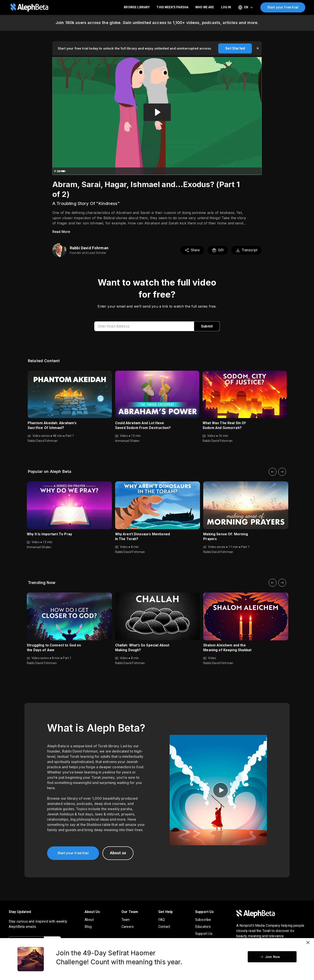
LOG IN (226, 7)
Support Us (204, 934)
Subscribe (203, 920)
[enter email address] (146, 326)
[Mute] (240, 171)
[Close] (308, 942)
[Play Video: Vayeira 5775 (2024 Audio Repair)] (157, 112)
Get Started (235, 48)
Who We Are (205, 7)
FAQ (161, 920)
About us (118, 853)
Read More (61, 232)
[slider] (148, 171)
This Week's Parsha (172, 7)
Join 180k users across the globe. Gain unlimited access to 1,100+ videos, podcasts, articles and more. (157, 23)
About (89, 920)
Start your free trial (283, 7)
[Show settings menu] (249, 171)
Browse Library (137, 7)
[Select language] (246, 7)
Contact (164, 927)
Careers (128, 927)
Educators (203, 927)
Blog (88, 927)
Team (126, 920)
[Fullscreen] (257, 171)
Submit (207, 326)
